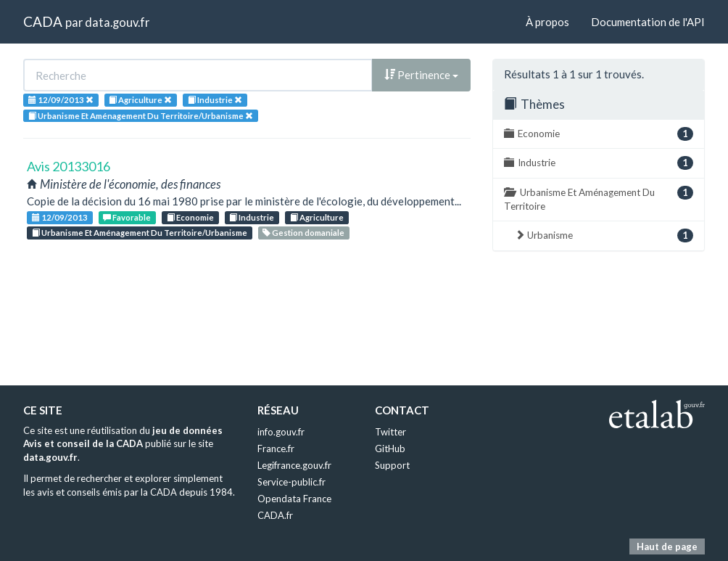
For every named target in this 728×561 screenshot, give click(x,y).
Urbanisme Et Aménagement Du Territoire (599, 199)
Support (392, 465)
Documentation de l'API (648, 22)
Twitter (390, 432)
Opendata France (294, 499)
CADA (43, 21)
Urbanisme (604, 236)
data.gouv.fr (117, 22)
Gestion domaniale (303, 233)
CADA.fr (275, 515)
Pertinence (421, 75)
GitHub (390, 449)
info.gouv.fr (281, 432)
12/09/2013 (60, 217)
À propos (547, 22)
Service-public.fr (291, 482)
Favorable (127, 217)
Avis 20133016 (69, 166)
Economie (190, 217)
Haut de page (667, 546)
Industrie (252, 217)
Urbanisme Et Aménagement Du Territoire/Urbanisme (140, 233)
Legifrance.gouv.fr (294, 465)
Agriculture (317, 217)
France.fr (276, 449)
